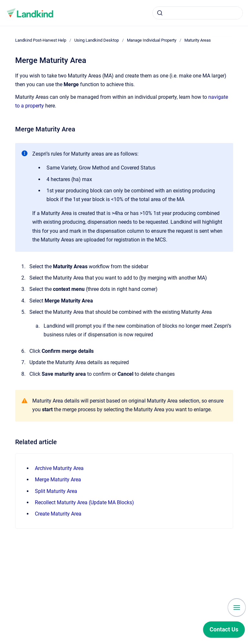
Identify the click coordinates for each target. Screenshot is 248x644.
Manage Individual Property (152, 40)
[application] (224, 631)
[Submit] (160, 13)
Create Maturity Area (58, 514)
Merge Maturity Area (58, 480)
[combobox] (198, 13)
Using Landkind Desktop (97, 40)
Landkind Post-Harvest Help (41, 40)
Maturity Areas (198, 40)
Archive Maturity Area (59, 468)
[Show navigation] (237, 608)
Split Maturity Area (56, 491)
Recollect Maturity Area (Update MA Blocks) (84, 502)
